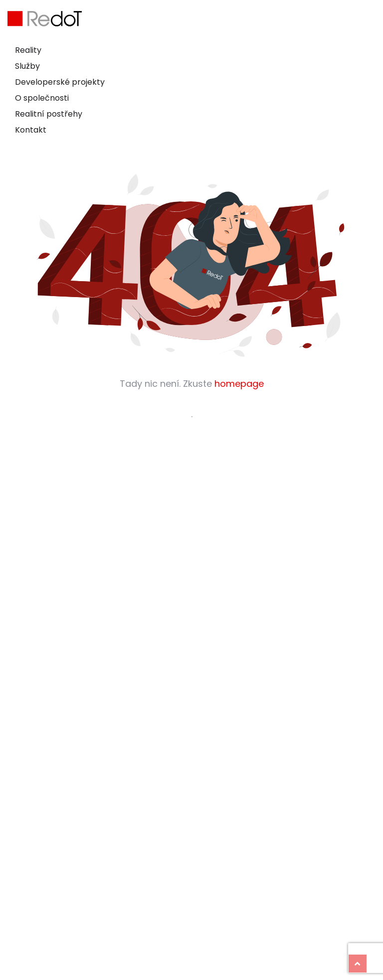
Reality (28, 50)
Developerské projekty (60, 82)
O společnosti (42, 98)
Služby (27, 66)
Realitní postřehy (49, 114)
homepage (239, 384)
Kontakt (31, 130)
